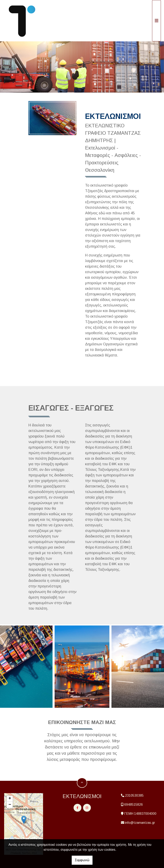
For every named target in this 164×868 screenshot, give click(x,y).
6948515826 (134, 805)
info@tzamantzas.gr (140, 823)
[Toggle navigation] (157, 21)
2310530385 (134, 795)
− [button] (10, 805)
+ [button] (10, 799)
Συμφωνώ (82, 860)
